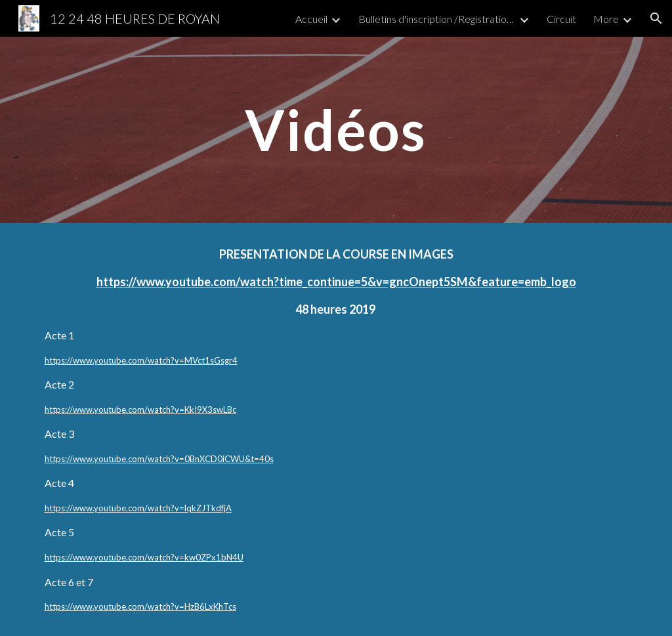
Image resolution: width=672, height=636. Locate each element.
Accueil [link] (311, 19)
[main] (336, 130)
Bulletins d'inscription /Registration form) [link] (437, 19)
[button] (656, 18)
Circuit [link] (561, 19)
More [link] (606, 19)
